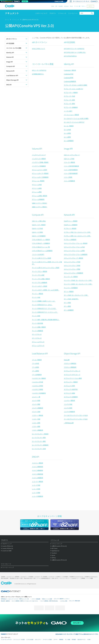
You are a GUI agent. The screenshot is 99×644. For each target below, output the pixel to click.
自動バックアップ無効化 (40, 207)
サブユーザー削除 (69, 100)
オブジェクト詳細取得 (71, 397)
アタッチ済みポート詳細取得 (41, 243)
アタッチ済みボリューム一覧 (41, 247)
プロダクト (53, 13)
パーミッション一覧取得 (71, 115)
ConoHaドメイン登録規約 (13, 577)
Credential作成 (69, 74)
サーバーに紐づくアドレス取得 (42, 258)
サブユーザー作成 (69, 96)
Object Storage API (72, 354)
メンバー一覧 (36, 397)
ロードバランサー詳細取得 (40, 445)
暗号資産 (74, 640)
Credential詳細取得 (70, 81)
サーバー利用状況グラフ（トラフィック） (45, 312)
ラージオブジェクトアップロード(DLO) (76, 415)
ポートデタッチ (37, 338)
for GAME (61, 6)
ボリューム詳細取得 (38, 199)
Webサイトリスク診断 (47, 599)
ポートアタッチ (37, 334)
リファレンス (62, 13)
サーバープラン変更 (38, 275)
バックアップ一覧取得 (39, 159)
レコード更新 (36, 493)
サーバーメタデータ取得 (40, 286)
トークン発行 (68, 111)
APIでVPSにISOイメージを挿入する (75, 52)
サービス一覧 (77, 6)
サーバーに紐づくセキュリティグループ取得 (46, 268)
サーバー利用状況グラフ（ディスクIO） (44, 308)
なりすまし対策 (64, 601)
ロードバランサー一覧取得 (40, 434)
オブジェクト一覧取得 (71, 382)
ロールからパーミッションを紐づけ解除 (76, 118)
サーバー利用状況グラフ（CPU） (42, 305)
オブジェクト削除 (69, 386)
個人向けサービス (82, 640)
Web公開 (67, 360)
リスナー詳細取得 (38, 430)
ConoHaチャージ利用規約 (27, 577)
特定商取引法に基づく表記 (16, 578)
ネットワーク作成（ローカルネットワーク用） (78, 280)
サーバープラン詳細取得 (40, 283)
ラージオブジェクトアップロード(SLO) (76, 419)
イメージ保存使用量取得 (71, 166)
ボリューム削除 (37, 188)
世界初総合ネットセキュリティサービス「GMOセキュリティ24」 (15, 599)
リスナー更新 (36, 426)
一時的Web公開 (69, 423)
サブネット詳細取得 (70, 240)
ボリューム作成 (37, 185)
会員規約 (3, 577)
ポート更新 (67, 306)
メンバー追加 (36, 412)
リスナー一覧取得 (38, 415)
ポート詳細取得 (69, 310)
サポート (84, 6)
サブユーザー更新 (69, 104)
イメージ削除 (68, 177)
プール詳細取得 (37, 375)
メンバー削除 (36, 400)
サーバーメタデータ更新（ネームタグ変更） (46, 290)
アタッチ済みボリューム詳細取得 (42, 251)
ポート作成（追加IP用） (71, 299)
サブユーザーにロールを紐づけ (73, 89)
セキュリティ (38, 640)
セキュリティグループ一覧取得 (73, 258)
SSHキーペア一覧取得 (39, 225)
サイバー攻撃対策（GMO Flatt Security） (49, 601)
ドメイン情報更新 (38, 470)
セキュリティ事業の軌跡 (75, 601)
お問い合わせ (55, 578)
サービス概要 (90, 578)
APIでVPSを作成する (70, 56)
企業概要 (83, 578)
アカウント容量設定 (70, 363)
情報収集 (61, 640)
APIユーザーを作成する (39, 70)
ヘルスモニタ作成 (38, 382)
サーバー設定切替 (38, 323)
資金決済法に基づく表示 (30, 578)
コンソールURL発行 (38, 254)
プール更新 (35, 371)
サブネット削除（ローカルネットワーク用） (78, 236)
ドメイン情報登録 (38, 474)
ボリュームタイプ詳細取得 (40, 177)
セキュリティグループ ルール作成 (74, 247)
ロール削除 (67, 133)
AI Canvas (66, 6)
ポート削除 (67, 303)
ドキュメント (12, 13)
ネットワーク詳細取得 (71, 288)
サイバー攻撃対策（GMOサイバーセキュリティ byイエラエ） (25, 601)
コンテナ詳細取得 (69, 412)
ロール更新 (67, 137)
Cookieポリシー (75, 578)
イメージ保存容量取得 (71, 170)
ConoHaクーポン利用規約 (41, 577)
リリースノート (73, 13)
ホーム (7, 20)
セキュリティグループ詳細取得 (73, 273)
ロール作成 (67, 130)
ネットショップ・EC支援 (19, 640)
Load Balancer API (40, 354)
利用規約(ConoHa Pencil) (91, 577)
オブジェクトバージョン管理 (73, 378)
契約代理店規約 (5, 578)
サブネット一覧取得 (70, 228)
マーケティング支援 (47, 640)
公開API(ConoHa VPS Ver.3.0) (30, 20)
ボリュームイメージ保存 (40, 170)
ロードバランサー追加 (39, 449)
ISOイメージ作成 (69, 159)
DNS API (36, 457)
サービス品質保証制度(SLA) (44, 578)
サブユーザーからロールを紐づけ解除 (76, 85)
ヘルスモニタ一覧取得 (39, 378)
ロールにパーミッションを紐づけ (74, 122)
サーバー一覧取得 (38, 294)
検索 (92, 13)
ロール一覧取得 (69, 126)
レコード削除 (36, 489)
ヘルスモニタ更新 (38, 389)
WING (53, 6)
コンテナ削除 (68, 408)
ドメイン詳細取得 (38, 478)
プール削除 (35, 367)
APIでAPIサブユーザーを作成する (74, 49)
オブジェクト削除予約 (71, 389)
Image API (68, 149)
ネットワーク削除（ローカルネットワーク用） (78, 284)
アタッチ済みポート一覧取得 (41, 240)
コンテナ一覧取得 (69, 400)
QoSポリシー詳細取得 (71, 225)
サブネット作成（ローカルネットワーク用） (78, 232)
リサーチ (55, 640)
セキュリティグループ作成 (72, 262)
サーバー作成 (36, 297)
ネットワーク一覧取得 (71, 277)
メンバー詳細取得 (38, 408)
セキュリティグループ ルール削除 (74, 251)
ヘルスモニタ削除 (38, 386)
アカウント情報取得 (70, 367)
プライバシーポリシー (65, 578)
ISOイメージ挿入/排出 (39, 221)
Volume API (37, 149)
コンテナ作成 (68, 404)
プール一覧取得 (37, 360)
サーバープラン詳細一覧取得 (41, 279)
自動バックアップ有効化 (40, 203)
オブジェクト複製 (69, 393)
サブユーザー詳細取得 (71, 107)
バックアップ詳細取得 (39, 166)
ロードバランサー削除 (39, 438)
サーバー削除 (36, 316)
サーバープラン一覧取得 (40, 271)
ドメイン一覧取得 (38, 463)
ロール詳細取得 (69, 141)
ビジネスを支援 (30, 640)
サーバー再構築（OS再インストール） (44, 301)
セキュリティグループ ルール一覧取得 (76, 243)
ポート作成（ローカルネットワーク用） (76, 295)
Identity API (69, 64)
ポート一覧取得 (69, 291)
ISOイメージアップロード (72, 155)
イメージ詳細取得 (69, 181)
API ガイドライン (39, 42)
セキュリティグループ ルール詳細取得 (76, 254)
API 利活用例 (69, 42)
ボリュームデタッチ (38, 346)
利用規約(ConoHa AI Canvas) (76, 577)
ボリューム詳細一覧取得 (40, 196)
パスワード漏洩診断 (36, 599)
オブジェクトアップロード (72, 371)
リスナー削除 (36, 423)
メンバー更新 (36, 404)
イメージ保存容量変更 (71, 173)
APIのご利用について (39, 49)
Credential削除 (69, 78)
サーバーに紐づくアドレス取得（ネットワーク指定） (47, 263)
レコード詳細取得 (38, 496)
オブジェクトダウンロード (72, 375)
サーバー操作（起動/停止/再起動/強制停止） (46, 320)
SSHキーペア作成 (37, 228)
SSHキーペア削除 (37, 232)
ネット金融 (67, 640)
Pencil (71, 6)
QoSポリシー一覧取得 (71, 221)
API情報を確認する (38, 74)
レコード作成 (36, 485)
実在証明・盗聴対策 (5, 601)
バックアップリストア (39, 155)
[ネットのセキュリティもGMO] (15, 1)
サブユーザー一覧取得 (71, 92)
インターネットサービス (6, 640)
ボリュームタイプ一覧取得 (40, 173)
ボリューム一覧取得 (38, 181)
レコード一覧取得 (38, 482)
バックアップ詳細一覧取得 (40, 162)
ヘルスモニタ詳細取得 (39, 393)
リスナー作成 (36, 419)
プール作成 (35, 363)
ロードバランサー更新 (39, 441)
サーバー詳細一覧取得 (39, 327)
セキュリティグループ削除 (72, 266)
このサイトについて (41, 13)
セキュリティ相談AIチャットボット (62, 599)
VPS (56, 6)
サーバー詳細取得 (38, 331)
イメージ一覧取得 (69, 162)
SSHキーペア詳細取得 (39, 236)
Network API (69, 215)
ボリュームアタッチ (38, 342)
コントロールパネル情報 (43, 64)
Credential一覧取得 (70, 70)
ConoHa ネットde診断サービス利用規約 (58, 577)
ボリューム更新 (37, 192)
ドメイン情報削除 (38, 467)
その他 (89, 640)
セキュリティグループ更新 (72, 269)
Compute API (38, 215)
